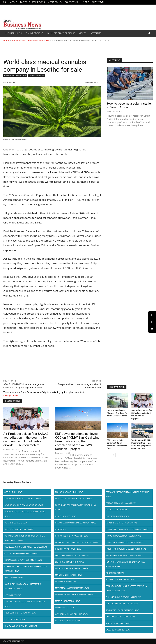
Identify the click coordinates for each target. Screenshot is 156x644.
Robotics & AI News (115, 573)
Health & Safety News (39, 40)
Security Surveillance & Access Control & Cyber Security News (126, 588)
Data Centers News (14, 578)
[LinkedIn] (152, 315)
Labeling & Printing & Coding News (72, 555)
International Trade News (68, 549)
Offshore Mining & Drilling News (71, 614)
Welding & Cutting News (118, 630)
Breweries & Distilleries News (19, 529)
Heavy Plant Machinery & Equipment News (76, 523)
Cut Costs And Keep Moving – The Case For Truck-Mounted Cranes (117, 413)
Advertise (96, 33)
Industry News (14, 33)
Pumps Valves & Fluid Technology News (125, 542)
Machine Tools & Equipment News (72, 568)
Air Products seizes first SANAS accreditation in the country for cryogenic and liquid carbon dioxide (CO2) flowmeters (26, 439)
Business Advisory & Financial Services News (26, 547)
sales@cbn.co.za (12, 395)
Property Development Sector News (124, 536)
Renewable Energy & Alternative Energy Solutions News (126, 564)
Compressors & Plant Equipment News (23, 560)
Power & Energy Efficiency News (122, 523)
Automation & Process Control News (23, 499)
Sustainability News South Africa (122, 604)
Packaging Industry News (68, 621)
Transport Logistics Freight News (123, 610)
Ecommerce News (13, 595)
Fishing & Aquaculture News (69, 492)
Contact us (71, 2)
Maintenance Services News (69, 575)
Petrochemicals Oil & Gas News (121, 503)
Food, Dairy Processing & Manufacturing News (75, 507)
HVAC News (60, 529)
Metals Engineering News (68, 601)
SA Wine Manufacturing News (120, 580)
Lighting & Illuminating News (70, 562)
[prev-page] (109, 455)
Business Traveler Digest (61, 33)
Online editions (35, 33)
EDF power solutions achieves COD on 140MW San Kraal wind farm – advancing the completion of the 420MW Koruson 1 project (77, 441)
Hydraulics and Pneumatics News (71, 536)
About (14, 2)
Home (6, 40)
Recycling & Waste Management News (124, 555)
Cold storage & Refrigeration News (22, 553)
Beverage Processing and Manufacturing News (25, 514)
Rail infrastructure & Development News (126, 549)
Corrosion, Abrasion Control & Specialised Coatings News (26, 569)
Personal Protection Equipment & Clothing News (128, 494)
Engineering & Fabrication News (20, 613)
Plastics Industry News (117, 516)
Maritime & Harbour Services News (72, 588)
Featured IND (9, 75)
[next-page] (114, 455)
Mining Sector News (65, 608)
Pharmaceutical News (117, 510)
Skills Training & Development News (124, 597)
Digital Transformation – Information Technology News (23, 586)
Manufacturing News (66, 582)
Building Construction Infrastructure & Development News (25, 538)
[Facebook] (152, 322)
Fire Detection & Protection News (21, 626)
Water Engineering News (118, 623)
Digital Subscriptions (33, 2)
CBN (5, 2)
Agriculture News (13, 492)
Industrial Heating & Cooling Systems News (76, 542)
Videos (83, 33)
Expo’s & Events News (15, 619)
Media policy (55, 2)
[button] (149, 34)
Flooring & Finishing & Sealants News (74, 499)
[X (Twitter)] (152, 329)
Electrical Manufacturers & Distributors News (25, 604)
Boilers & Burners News (16, 523)
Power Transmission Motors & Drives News (127, 529)
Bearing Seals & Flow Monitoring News (24, 505)
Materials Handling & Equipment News (74, 595)
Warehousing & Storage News (121, 617)
